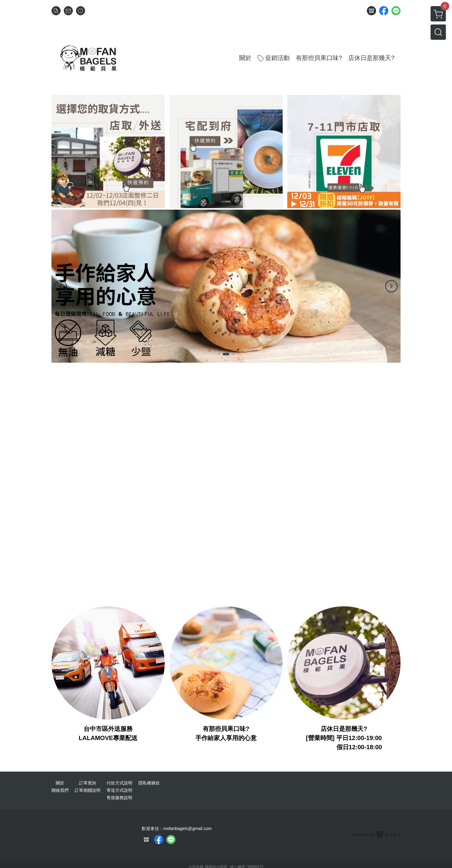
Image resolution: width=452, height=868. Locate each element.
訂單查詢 (88, 783)
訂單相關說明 (88, 790)
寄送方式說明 (119, 790)
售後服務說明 (119, 798)
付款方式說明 (119, 783)
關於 (60, 783)
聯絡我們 (60, 790)
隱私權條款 (149, 783)
